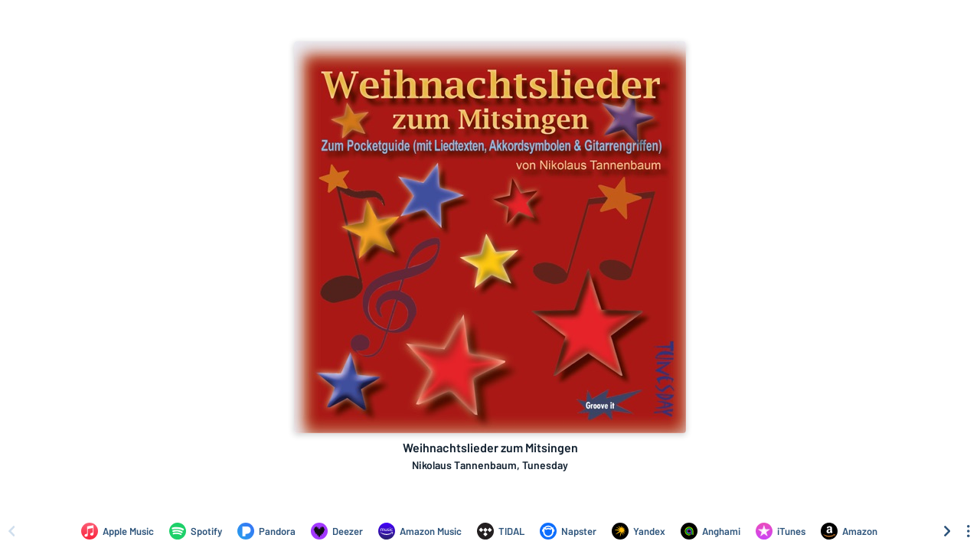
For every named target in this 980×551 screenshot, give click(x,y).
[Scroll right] (947, 531)
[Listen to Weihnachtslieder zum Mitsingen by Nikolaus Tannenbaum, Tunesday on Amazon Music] (420, 531)
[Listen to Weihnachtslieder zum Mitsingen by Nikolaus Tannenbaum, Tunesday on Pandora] (266, 531)
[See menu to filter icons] (969, 531)
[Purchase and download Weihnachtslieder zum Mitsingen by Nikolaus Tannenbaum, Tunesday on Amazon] (849, 531)
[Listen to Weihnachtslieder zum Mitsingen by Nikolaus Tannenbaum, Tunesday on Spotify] (196, 531)
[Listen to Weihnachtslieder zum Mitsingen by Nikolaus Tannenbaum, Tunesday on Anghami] (710, 531)
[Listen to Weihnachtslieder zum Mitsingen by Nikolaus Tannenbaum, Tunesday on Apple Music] (118, 531)
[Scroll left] (11, 531)
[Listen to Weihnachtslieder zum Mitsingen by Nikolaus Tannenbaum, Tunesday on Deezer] (337, 531)
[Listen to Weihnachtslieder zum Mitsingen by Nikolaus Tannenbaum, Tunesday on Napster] (568, 531)
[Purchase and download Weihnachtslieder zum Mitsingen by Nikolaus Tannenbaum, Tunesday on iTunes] (781, 531)
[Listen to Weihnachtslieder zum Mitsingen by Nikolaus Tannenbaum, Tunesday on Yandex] (639, 531)
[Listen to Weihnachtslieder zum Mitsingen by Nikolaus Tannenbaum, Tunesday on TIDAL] (501, 531)
